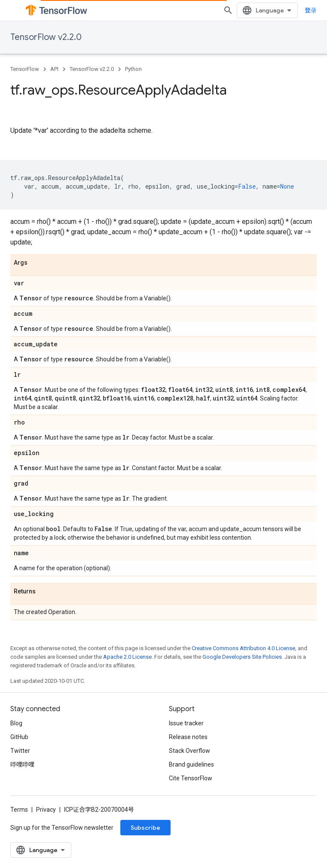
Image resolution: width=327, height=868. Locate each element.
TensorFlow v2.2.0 (46, 37)
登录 (311, 10)
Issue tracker (186, 723)
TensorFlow (25, 69)
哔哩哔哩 (22, 764)
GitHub (19, 737)
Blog (16, 723)
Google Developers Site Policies (242, 657)
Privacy (46, 810)
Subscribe (145, 828)
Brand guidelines (191, 764)
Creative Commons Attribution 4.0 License (243, 648)
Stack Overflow (189, 751)
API (54, 69)
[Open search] (228, 10)
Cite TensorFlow (191, 778)
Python (133, 69)
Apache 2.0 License (127, 657)
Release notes (188, 737)
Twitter (20, 751)
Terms (19, 810)
